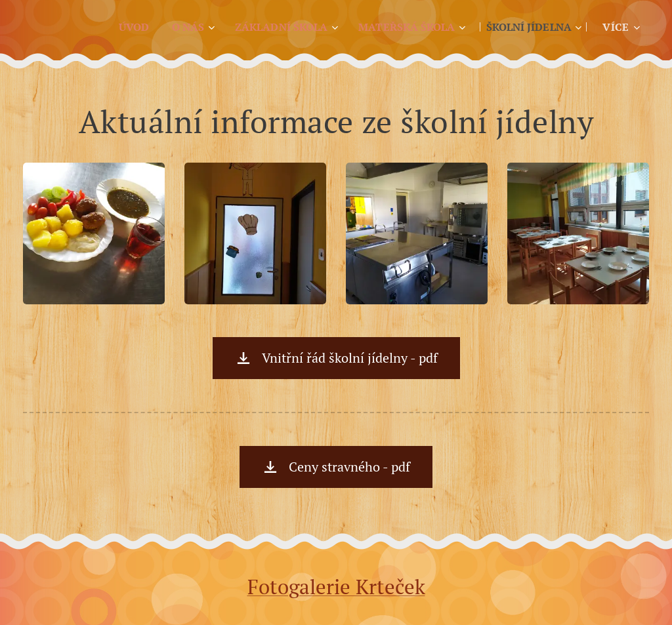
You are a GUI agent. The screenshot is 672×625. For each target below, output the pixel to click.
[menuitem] (111, 27)
